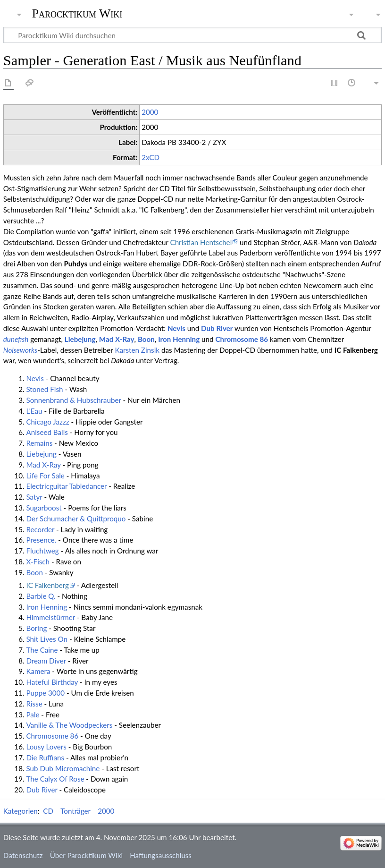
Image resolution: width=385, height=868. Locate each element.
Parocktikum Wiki (77, 13)
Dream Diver (46, 661)
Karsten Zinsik (137, 350)
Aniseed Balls (47, 432)
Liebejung (80, 339)
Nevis (176, 328)
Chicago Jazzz (47, 422)
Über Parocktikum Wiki (86, 855)
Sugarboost (44, 508)
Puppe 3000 (45, 693)
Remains (39, 443)
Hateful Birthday (52, 682)
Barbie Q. (41, 596)
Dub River (217, 328)
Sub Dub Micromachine (63, 768)
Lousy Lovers (46, 747)
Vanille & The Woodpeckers (69, 725)
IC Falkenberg (47, 585)
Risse (34, 704)
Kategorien (21, 811)
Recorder (40, 529)
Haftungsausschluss (161, 855)
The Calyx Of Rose (55, 779)
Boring (36, 628)
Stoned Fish (44, 389)
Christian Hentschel (201, 242)
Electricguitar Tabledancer (66, 486)
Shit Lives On (47, 639)
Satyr (34, 497)
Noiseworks (21, 350)
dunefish (16, 339)
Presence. (41, 540)
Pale (33, 715)
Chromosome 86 (242, 339)
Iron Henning (179, 339)
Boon (146, 339)
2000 (150, 112)
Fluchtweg (42, 551)
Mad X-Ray (117, 339)
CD (48, 811)
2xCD (151, 157)
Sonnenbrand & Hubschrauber (73, 400)
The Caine (42, 650)
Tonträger (75, 811)
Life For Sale (45, 476)
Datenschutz (23, 855)
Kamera (38, 671)
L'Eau (34, 411)
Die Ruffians (45, 757)
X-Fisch (38, 562)
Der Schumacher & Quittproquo (76, 519)
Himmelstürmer (50, 617)
